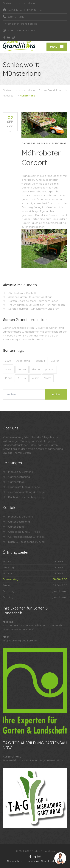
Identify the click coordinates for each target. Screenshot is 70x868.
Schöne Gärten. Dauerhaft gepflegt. (30, 297)
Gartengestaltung (19, 477)
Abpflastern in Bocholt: (22, 293)
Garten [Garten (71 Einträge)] (55, 361)
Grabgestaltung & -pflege (24, 487)
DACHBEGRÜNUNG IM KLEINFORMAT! (44, 143)
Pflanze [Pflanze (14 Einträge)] (36, 369)
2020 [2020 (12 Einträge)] (8, 361)
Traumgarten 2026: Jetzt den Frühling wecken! (37, 305)
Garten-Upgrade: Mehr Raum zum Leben (33, 301)
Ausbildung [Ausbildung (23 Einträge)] (23, 361)
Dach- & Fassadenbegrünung (26, 497)
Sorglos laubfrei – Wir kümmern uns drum (34, 309)
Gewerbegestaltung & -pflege (26, 492)
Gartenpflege (16, 482)
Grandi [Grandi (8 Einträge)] (9, 369)
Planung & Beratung (21, 472)
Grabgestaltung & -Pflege (24, 532)
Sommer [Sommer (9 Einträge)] (22, 378)
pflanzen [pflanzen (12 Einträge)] (50, 369)
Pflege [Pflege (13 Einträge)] (9, 378)
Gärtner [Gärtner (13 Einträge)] (22, 369)
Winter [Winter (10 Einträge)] (35, 378)
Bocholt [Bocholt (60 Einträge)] (40, 361)
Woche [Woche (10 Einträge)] (48, 378)
